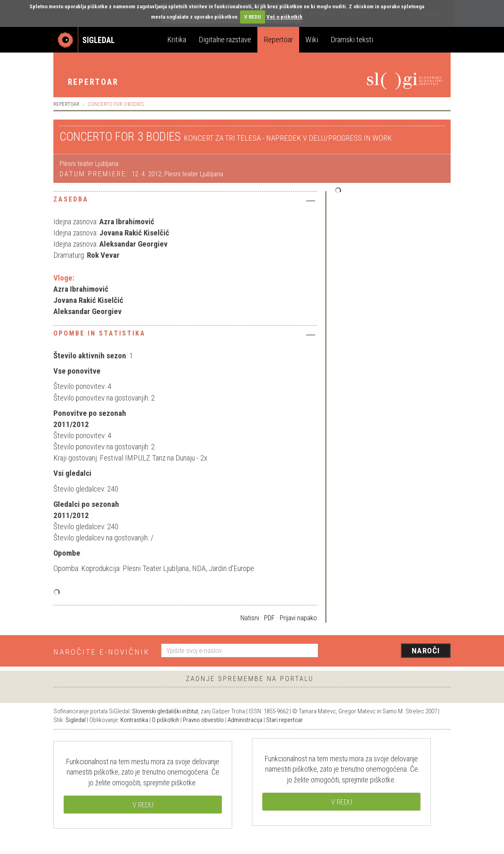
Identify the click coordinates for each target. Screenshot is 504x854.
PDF (269, 618)
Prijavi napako (298, 618)
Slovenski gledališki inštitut (165, 711)
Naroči (426, 651)
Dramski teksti (352, 40)
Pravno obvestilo (203, 720)
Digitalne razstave (225, 40)
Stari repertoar (284, 720)
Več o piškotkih (284, 17)
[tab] (185, 202)
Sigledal (76, 720)
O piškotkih (166, 720)
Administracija (245, 720)
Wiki (312, 40)
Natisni (250, 618)
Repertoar (278, 40)
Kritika (177, 40)
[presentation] (389, 651)
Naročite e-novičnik (102, 652)
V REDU (253, 17)
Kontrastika (134, 720)
